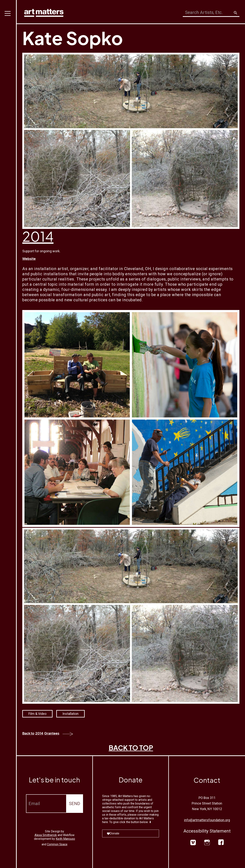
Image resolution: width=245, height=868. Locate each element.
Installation (70, 714)
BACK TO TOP (131, 748)
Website (29, 258)
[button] (8, 434)
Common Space (57, 844)
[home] (44, 12)
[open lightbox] (131, 418)
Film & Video (37, 714)
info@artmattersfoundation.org (207, 820)
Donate (113, 833)
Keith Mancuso (65, 839)
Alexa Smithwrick (46, 835)
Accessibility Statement (207, 831)
